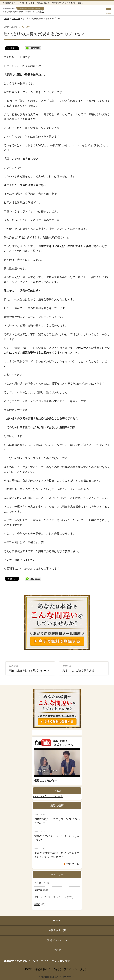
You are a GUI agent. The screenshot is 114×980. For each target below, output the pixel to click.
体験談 (38, 890)
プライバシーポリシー (77, 969)
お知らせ (16, 19)
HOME (57, 921)
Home (7, 19)
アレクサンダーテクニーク (50, 897)
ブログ (57, 950)
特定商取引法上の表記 (48, 969)
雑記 (37, 904)
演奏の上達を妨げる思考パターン (29, 668)
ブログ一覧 (73, 864)
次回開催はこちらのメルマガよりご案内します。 (33, 569)
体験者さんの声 (57, 930)
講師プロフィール (57, 940)
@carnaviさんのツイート (48, 796)
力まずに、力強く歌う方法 (78, 668)
